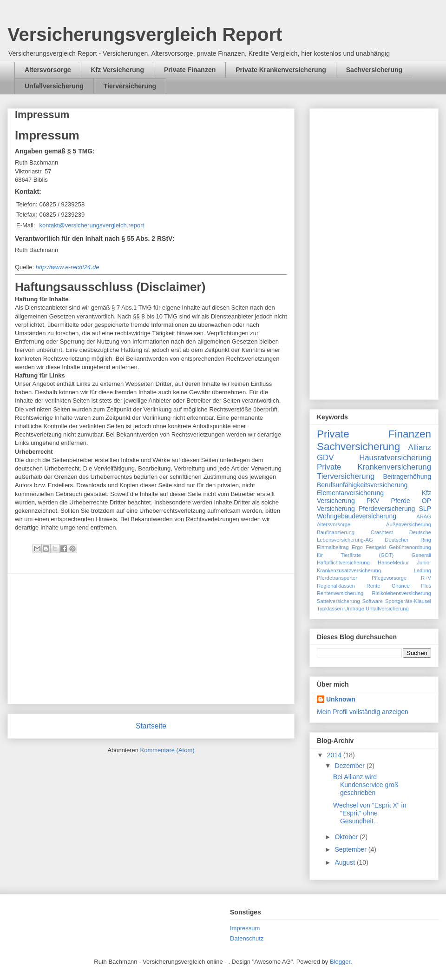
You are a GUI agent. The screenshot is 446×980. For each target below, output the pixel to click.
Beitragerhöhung (407, 477)
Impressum (245, 928)
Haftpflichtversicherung (343, 563)
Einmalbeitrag (333, 547)
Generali (421, 555)
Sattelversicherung (338, 601)
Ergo (357, 547)
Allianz (420, 447)
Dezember (350, 766)
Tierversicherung (130, 86)
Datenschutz (247, 938)
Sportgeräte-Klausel (408, 601)
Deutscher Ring (408, 540)
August (345, 862)
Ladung (423, 570)
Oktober (347, 837)
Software (373, 601)
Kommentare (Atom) (167, 750)
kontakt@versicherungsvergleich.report (92, 225)
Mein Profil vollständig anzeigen (363, 712)
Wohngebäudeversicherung (357, 516)
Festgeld (376, 547)
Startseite (151, 726)
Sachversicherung (374, 70)
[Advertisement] (151, 639)
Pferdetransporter (337, 578)
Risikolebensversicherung (402, 593)
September (351, 849)
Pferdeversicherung (387, 509)
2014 (335, 755)
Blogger (340, 962)
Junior (424, 563)
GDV (325, 458)
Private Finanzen (190, 70)
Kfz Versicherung (118, 70)
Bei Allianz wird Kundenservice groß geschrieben (366, 785)
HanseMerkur (393, 563)
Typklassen (330, 609)
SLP (425, 509)
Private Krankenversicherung (281, 70)
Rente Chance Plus (399, 586)
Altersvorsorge (48, 70)
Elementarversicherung (350, 493)
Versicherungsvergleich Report (145, 34)
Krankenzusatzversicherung (349, 570)
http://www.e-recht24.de (68, 267)
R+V (426, 578)
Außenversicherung (409, 524)
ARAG (424, 516)
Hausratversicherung (395, 458)
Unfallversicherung (54, 86)
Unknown (341, 699)
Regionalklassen (336, 586)
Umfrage (354, 609)
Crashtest (382, 532)
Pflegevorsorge (389, 578)
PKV (373, 501)
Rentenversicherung (340, 593)
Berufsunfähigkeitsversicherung (362, 485)
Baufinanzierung (336, 532)
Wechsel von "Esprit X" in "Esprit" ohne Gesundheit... (370, 813)
